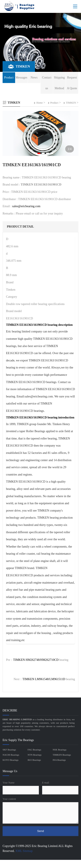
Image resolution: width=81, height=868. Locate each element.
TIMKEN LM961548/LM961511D (44, 679)
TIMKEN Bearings (62, 755)
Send (40, 831)
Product (54, 103)
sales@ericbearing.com (26, 206)
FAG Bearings (34, 750)
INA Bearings (59, 760)
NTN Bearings (35, 755)
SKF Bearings (9, 750)
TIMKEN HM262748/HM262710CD (36, 660)
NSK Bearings (60, 750)
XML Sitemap (24, 851)
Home (39, 103)
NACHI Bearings (11, 755)
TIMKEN (71, 103)
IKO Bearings (34, 760)
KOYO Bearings (11, 760)
